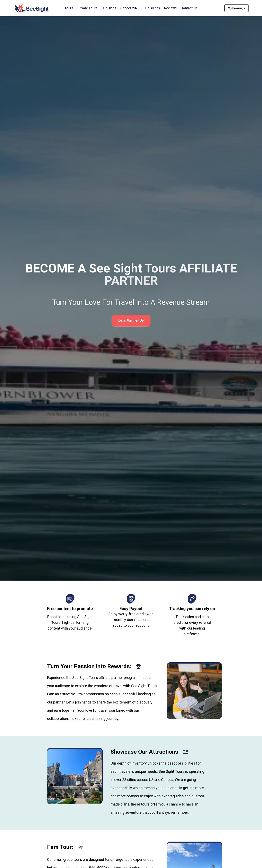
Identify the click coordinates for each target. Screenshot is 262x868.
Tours (69, 8)
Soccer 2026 (130, 8)
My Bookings (237, 8)
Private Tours (87, 8)
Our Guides (152, 8)
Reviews (170, 8)
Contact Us (189, 8)
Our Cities (109, 8)
